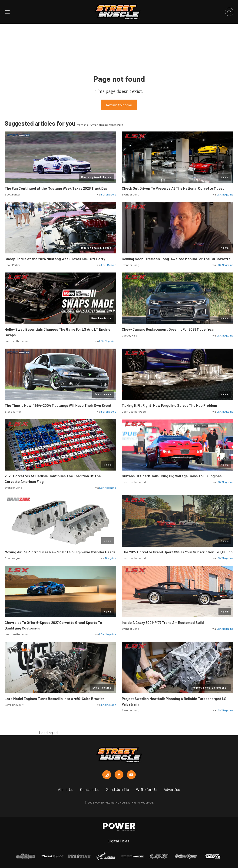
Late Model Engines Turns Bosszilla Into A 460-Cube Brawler (54, 699)
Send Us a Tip (118, 789)
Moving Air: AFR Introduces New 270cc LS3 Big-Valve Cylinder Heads (60, 552)
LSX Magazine (225, 194)
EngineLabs (109, 705)
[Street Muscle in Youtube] (131, 775)
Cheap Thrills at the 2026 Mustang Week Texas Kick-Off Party (55, 259)
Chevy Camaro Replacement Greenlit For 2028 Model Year (168, 329)
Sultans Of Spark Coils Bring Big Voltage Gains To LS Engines (172, 476)
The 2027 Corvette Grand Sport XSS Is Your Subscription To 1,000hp (177, 552)
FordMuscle (109, 194)
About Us (66, 789)
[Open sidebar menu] (7, 12)
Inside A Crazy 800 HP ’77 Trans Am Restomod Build (163, 622)
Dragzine (111, 558)
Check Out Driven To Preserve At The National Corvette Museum (175, 188)
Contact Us (90, 789)
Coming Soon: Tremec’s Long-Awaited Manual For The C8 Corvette (176, 259)
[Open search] (229, 12)
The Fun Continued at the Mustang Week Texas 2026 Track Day (56, 188)
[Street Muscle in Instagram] (107, 775)
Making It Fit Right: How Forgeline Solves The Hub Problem (169, 405)
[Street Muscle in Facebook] (119, 775)
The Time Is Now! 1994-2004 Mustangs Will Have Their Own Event (58, 405)
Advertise (172, 789)
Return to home (119, 105)
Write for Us (146, 789)
